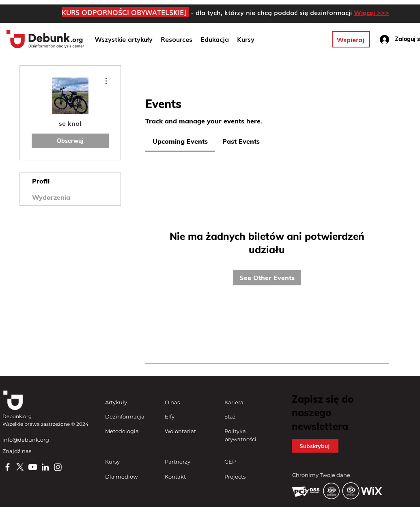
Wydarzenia (51, 197)
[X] (20, 467)
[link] (180, 141)
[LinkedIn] (45, 467)
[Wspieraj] (351, 39)
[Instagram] (58, 467)
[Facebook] (8, 467)
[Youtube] (33, 467)
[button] (215, 39)
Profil (41, 181)
